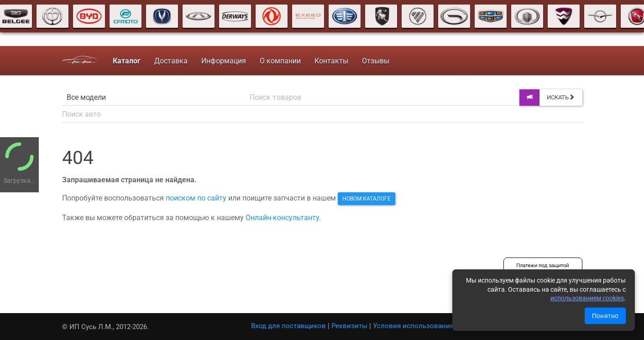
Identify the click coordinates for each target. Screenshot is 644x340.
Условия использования (413, 326)
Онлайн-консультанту (282, 218)
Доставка (171, 61)
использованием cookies (587, 298)
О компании (280, 61)
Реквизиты (349, 326)
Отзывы (376, 61)
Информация (224, 61)
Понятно (605, 316)
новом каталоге (367, 199)
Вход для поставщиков (288, 326)
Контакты (331, 61)
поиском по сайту (196, 198)
